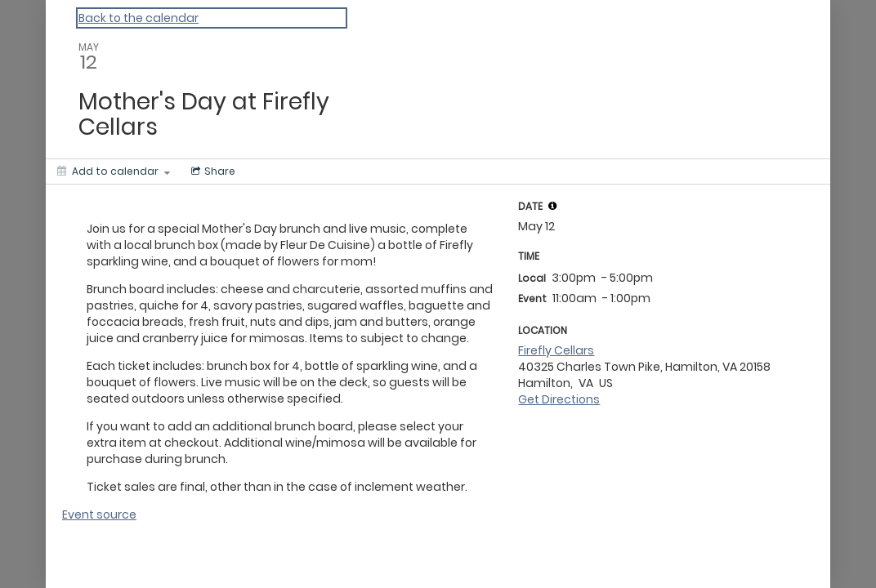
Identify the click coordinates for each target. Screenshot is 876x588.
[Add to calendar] (114, 171)
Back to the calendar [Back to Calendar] (139, 18)
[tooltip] (552, 206)
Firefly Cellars (556, 350)
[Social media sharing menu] (212, 171)
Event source (99, 514)
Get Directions (559, 399)
